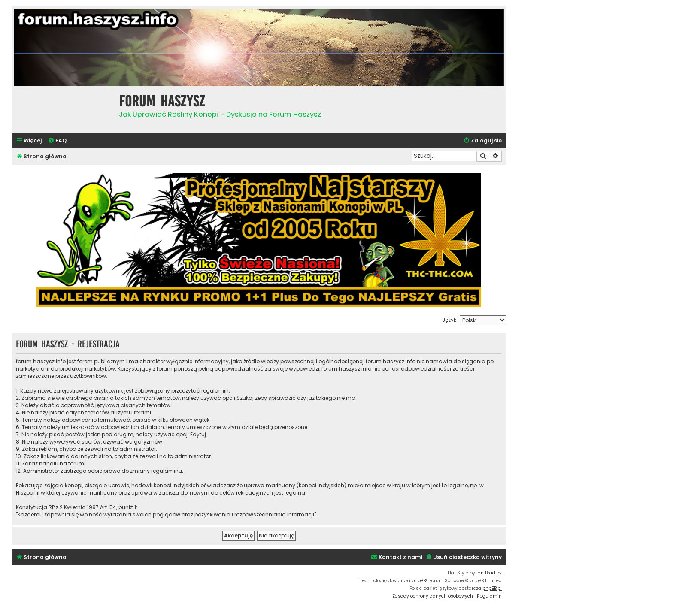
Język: (450, 320)
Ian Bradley (489, 573)
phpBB (419, 581)
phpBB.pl (492, 588)
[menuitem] (57, 141)
